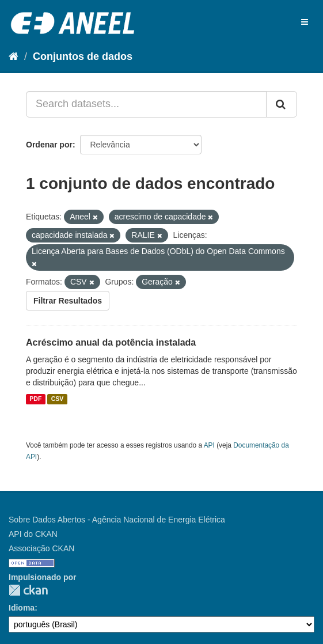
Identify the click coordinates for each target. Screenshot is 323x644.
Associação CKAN (41, 548)
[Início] (14, 56)
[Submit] (282, 104)
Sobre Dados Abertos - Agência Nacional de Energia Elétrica (117, 520)
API (209, 445)
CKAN (28, 590)
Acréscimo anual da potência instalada (111, 342)
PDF (35, 399)
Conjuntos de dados (83, 56)
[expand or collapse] (305, 22)
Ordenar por (49, 145)
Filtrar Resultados (68, 301)
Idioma (22, 608)
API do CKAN (33, 534)
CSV (58, 399)
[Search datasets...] (146, 104)
